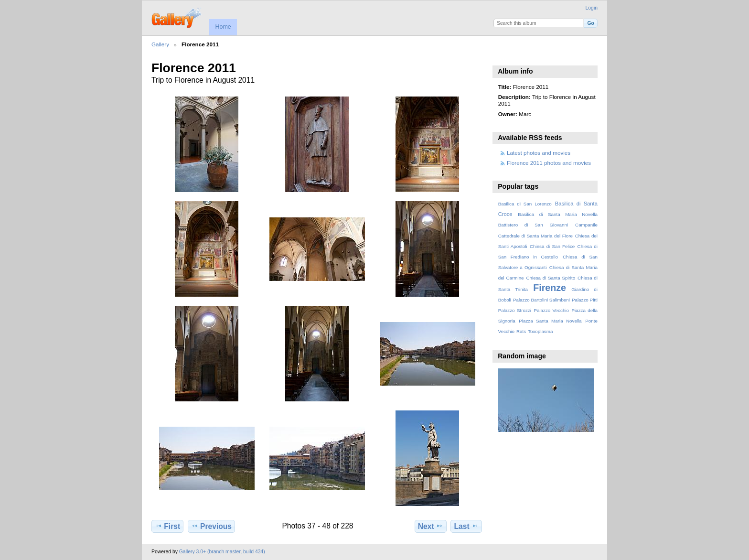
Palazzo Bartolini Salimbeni (541, 300)
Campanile (586, 225)
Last (466, 526)
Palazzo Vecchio (551, 310)
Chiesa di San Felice (552, 246)
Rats (521, 331)
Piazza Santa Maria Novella (550, 321)
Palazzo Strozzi (515, 310)
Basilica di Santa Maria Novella (558, 214)
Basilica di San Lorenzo (525, 204)
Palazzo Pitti (585, 300)
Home (223, 27)
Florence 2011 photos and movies (549, 163)
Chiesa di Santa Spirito (551, 278)
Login (592, 8)
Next (431, 526)
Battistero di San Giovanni (533, 225)
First (167, 526)
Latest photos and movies (539, 153)
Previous (211, 526)
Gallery (160, 44)
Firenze (550, 288)
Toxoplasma (540, 331)
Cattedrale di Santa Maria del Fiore (535, 236)
